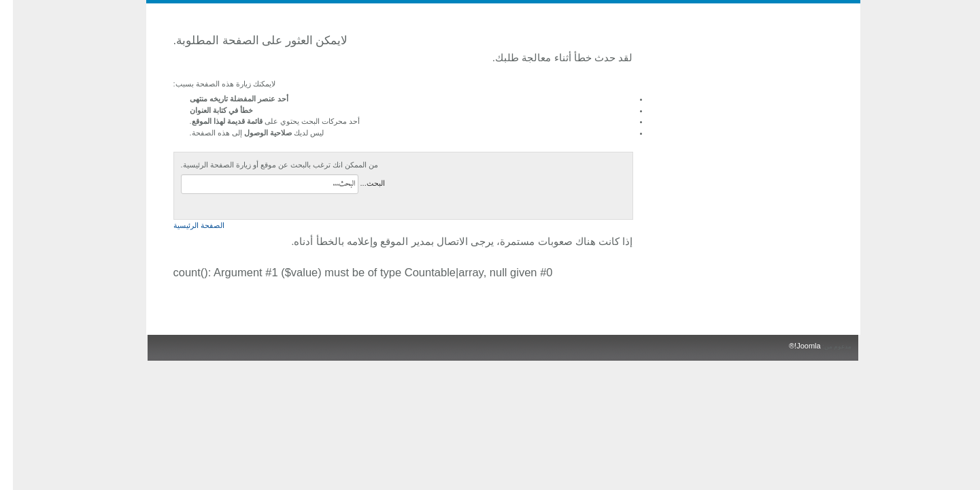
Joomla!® (792, 346)
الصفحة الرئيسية (186, 225)
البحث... (360, 183)
